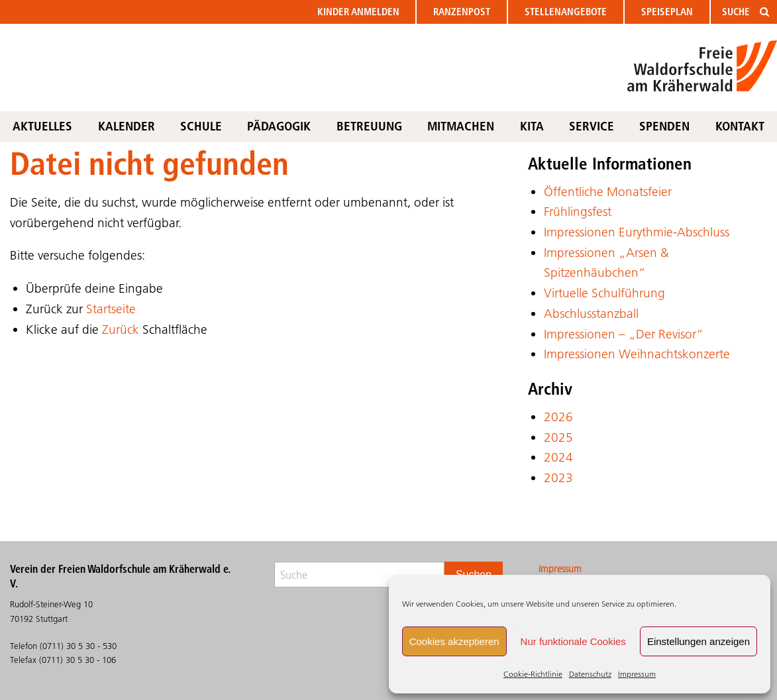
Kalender (127, 126)
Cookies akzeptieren (454, 641)
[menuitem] (359, 12)
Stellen (566, 12)
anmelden (358, 12)
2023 (558, 478)
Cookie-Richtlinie (533, 674)
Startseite (111, 309)
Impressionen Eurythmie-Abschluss (637, 232)
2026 (558, 417)
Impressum (637, 674)
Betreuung (369, 126)
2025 (558, 437)
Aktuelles (42, 126)
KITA (532, 126)
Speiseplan (667, 12)
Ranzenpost (462, 12)
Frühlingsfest (578, 212)
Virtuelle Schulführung (604, 293)
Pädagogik (279, 126)
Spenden (664, 126)
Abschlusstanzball (591, 314)
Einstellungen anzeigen (699, 641)
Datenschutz (590, 674)
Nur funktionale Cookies (573, 641)
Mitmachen (461, 126)
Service (592, 126)
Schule (201, 126)
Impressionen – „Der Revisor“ (624, 334)
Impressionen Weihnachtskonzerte (637, 354)
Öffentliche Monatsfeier (608, 192)
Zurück (121, 329)
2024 (558, 457)
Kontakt (740, 126)
